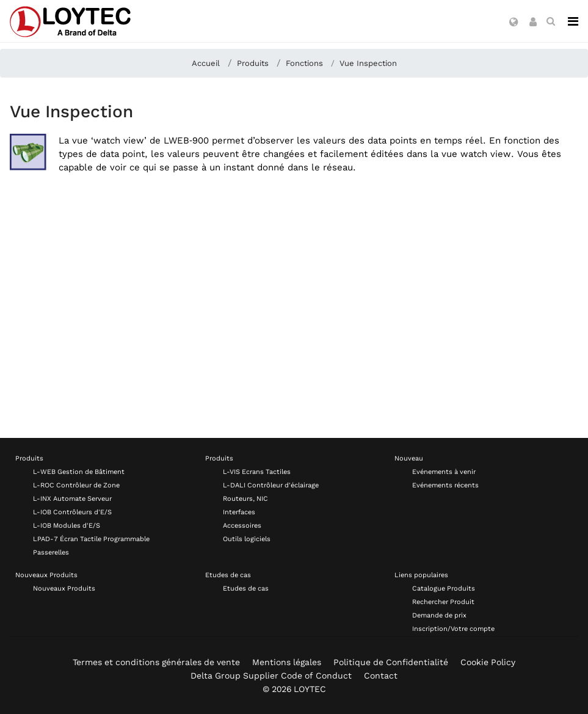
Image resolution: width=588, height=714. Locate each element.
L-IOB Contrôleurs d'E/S (72, 512)
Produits (29, 458)
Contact (381, 676)
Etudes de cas (228, 575)
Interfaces (239, 512)
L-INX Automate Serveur (72, 499)
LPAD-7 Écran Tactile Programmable (91, 539)
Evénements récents (445, 485)
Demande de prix (439, 615)
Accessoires (242, 526)
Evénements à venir (444, 472)
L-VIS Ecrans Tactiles (257, 472)
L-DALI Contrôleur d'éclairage (271, 485)
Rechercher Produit (443, 602)
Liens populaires (421, 575)
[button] (514, 23)
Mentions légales (287, 662)
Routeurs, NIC (245, 499)
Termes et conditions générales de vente (156, 662)
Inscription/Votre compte (453, 629)
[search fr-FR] (551, 21)
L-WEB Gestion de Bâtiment (79, 472)
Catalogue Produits (444, 588)
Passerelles (51, 552)
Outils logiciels (247, 539)
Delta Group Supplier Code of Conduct (271, 676)
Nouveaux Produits (46, 575)
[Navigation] (573, 21)
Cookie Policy (488, 662)
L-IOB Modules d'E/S (67, 526)
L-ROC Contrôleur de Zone (76, 485)
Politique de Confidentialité (391, 662)
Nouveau (409, 458)
